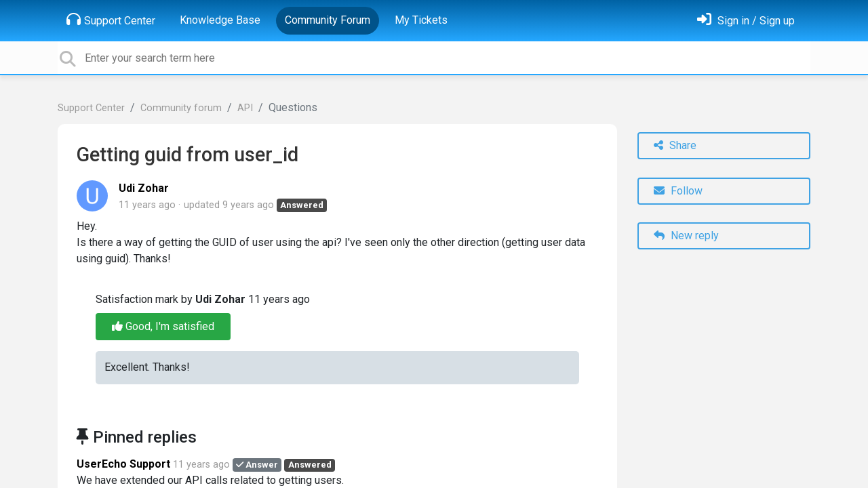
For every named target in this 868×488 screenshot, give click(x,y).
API (245, 108)
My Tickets (421, 20)
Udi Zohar (144, 188)
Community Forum (328, 20)
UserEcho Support (123, 464)
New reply (686, 236)
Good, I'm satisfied (163, 326)
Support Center (111, 20)
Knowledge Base (220, 20)
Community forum (181, 108)
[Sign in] (746, 21)
